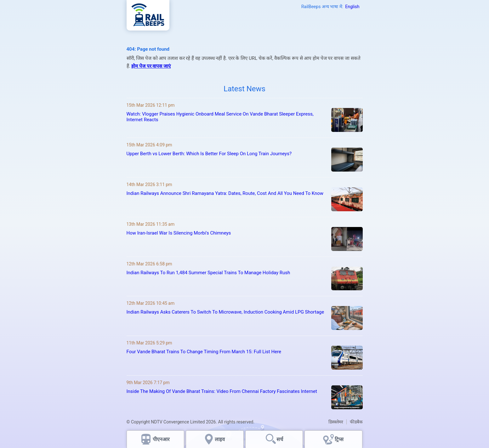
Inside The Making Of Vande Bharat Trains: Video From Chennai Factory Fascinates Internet (222, 391)
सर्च (280, 439)
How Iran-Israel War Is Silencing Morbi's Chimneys (179, 233)
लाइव (220, 439)
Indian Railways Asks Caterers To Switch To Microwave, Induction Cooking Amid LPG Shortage (225, 312)
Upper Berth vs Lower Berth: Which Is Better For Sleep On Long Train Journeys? (209, 154)
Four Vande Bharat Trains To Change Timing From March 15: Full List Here (204, 352)
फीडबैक (356, 422)
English (352, 7)
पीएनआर (161, 439)
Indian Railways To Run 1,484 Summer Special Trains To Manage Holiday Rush (208, 273)
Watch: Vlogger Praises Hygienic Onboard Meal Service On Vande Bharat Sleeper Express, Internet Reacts (220, 117)
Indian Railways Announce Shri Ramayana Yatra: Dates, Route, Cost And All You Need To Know (225, 193)
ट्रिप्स (339, 439)
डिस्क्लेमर (336, 422)
